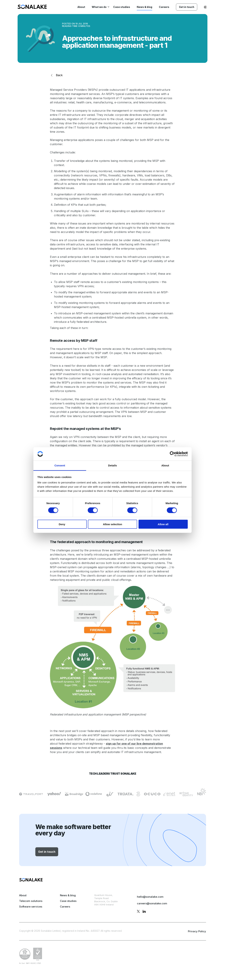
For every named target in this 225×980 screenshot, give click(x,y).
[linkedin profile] (144, 912)
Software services (31, 907)
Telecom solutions (31, 901)
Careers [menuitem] (164, 7)
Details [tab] (112, 465)
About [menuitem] (81, 7)
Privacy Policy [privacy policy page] (197, 931)
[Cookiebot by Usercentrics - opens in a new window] (172, 454)
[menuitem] (32, 8)
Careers (65, 907)
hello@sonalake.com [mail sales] (150, 897)
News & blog (68, 895)
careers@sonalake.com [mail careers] (152, 903)
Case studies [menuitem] (122, 7)
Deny (62, 524)
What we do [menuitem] (99, 7)
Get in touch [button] (47, 852)
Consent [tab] (60, 465)
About (23, 895)
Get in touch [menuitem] (187, 7)
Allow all (163, 524)
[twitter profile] (138, 912)
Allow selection (112, 524)
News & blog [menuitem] (144, 7)
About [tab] (165, 465)
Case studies (68, 901)
